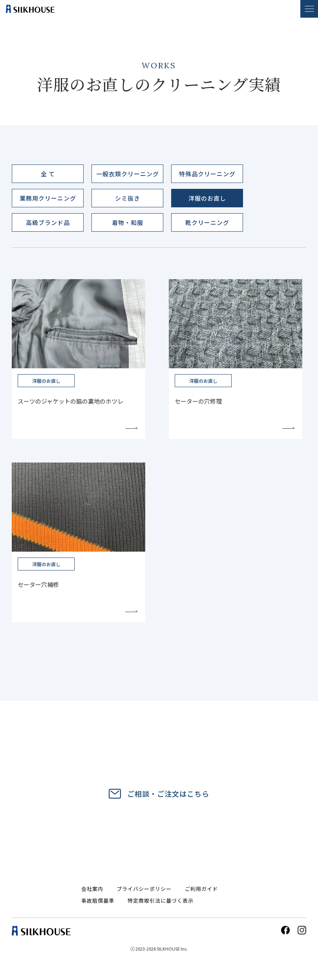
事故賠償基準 (98, 900)
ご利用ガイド (201, 889)
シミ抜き (128, 198)
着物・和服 (128, 222)
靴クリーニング (207, 222)
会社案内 (92, 889)
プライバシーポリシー (144, 889)
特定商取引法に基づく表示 (161, 901)
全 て (48, 174)
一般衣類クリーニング (128, 174)
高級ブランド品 (48, 222)
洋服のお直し (207, 198)
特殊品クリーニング (207, 174)
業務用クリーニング (48, 198)
